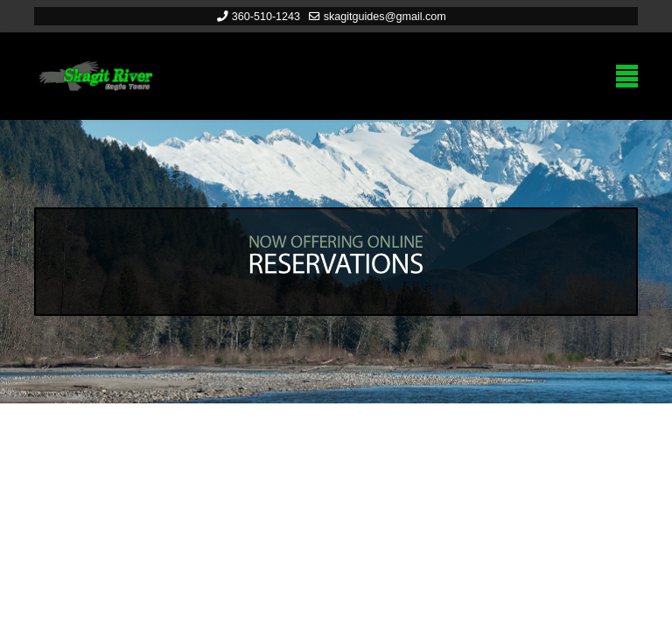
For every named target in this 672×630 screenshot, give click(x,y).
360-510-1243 (266, 17)
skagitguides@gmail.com (385, 17)
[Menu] (627, 76)
